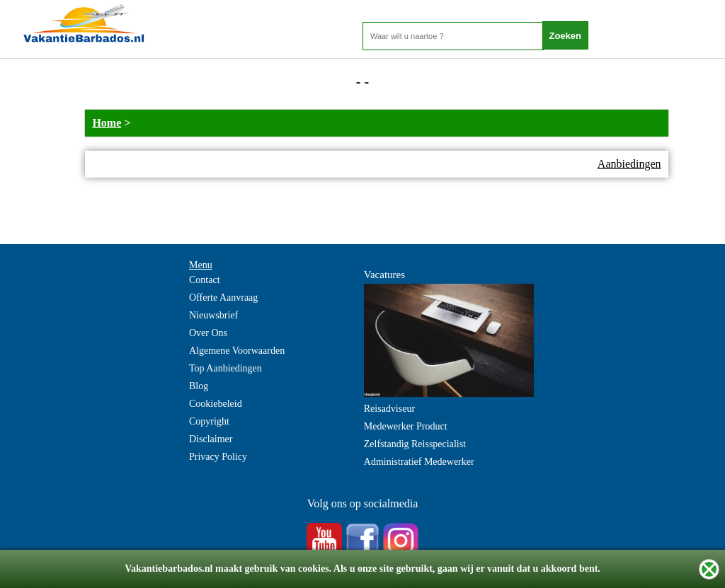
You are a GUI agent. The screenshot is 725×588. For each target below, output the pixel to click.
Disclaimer (211, 439)
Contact (205, 280)
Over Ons (208, 333)
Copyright (209, 421)
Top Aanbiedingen (226, 368)
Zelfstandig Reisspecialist (415, 444)
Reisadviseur (389, 409)
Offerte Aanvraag (223, 298)
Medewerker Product (406, 426)
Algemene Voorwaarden (237, 351)
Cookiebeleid (216, 404)
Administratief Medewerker (419, 462)
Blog (199, 386)
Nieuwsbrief (213, 315)
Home (107, 123)
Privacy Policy (218, 457)
